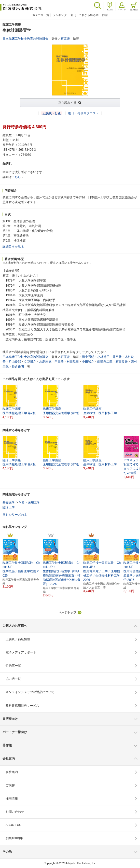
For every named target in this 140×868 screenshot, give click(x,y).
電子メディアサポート (21, 652)
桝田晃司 (73, 362)
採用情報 (12, 799)
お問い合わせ (15, 812)
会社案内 (12, 772)
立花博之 (30, 362)
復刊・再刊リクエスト (83, 113)
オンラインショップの (30, 692)
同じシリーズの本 (15, 515)
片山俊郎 (15, 362)
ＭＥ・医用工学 (29, 502)
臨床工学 (9, 507)
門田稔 (59, 362)
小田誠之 (88, 362)
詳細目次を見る (13, 247)
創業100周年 (14, 838)
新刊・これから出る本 (85, 15)
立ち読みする (67, 103)
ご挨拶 (10, 785)
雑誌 (105, 15)
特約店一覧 (13, 666)
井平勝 (117, 357)
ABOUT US (13, 825)
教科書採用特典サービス (22, 706)
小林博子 (103, 357)
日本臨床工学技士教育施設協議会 (25, 39)
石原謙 (65, 39)
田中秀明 (88, 357)
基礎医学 (9, 502)
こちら (16, 177)
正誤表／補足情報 (18, 639)
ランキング (60, 15)
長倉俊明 (18, 367)
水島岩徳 (45, 362)
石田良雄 (122, 362)
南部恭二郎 (105, 362)
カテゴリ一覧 (41, 15)
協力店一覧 (13, 679)
